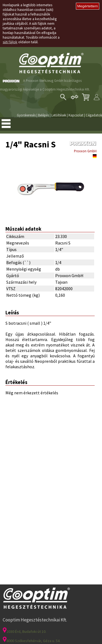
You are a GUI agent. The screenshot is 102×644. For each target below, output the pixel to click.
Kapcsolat (76, 115)
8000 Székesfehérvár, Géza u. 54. (32, 641)
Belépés (44, 115)
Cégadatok (94, 115)
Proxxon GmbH (85, 151)
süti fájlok (10, 42)
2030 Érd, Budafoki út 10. (24, 631)
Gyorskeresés (26, 115)
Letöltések (59, 115)
